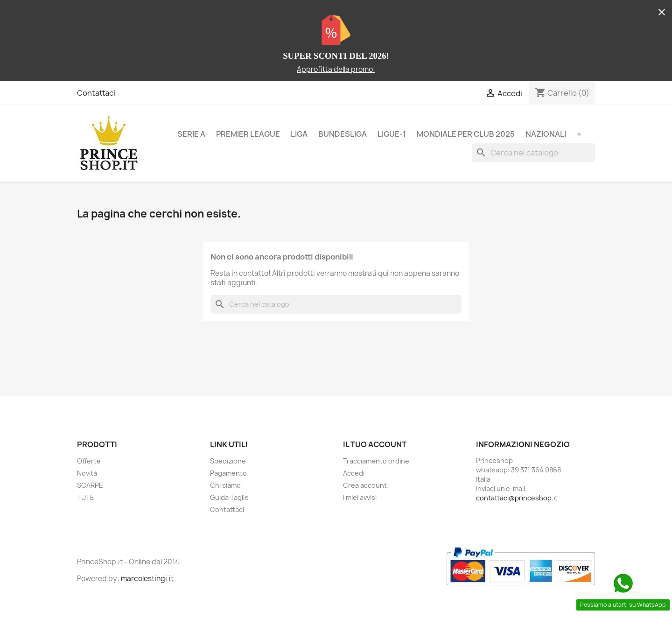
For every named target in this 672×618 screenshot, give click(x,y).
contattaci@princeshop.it (517, 498)
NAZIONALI (546, 134)
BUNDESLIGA (343, 134)
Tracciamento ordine (376, 461)
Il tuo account (375, 444)
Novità (87, 473)
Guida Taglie (229, 497)
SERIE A (191, 134)
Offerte (89, 461)
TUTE (86, 497)
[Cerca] (533, 153)
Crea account (365, 485)
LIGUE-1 (392, 134)
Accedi (354, 473)
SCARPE (90, 485)
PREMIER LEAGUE (248, 134)
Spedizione (228, 461)
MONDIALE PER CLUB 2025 (466, 134)
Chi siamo (225, 485)
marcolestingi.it (147, 579)
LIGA (299, 134)
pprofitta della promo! (338, 69)
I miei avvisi (360, 497)
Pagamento (228, 473)
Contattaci (96, 93)
